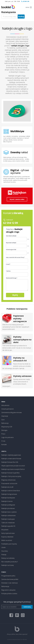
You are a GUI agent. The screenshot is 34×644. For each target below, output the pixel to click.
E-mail (8, 264)
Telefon (8, 271)
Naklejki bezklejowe (8, 498)
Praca (3, 434)
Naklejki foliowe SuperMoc (11, 473)
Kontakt (4, 444)
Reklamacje (5, 586)
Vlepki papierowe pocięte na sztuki (13, 466)
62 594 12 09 (26, 1)
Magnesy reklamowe (8, 480)
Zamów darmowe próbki (10, 579)
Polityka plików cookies (9, 593)
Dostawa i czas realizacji (10, 583)
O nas (3, 441)
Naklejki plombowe (8, 508)
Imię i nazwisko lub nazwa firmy (15, 257)
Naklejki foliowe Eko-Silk (10, 462)
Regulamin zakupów (8, 590)
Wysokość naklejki (11, 243)
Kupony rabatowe (7, 537)
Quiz (3, 420)
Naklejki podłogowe (8, 505)
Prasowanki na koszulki (9, 483)
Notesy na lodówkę (8, 558)
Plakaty (4, 555)
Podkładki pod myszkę (9, 544)
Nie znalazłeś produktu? (10, 562)
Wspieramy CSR (7, 427)
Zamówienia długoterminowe (12, 412)
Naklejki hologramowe (9, 494)
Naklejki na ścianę (7, 565)
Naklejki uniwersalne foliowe (11, 459)
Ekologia (4, 430)
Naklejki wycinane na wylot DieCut (13, 469)
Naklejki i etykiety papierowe (11, 455)
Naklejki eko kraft (7, 487)
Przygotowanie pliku (8, 576)
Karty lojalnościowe (8, 533)
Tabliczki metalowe (8, 523)
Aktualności (5, 405)
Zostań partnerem (8, 409)
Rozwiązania (9, 12)
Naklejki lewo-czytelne (9, 512)
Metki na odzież (7, 540)
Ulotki (3, 547)
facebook (11, 615)
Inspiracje (5, 416)
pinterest (17, 615)
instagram (23, 615)
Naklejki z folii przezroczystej (11, 476)
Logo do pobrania (7, 437)
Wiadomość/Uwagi (12, 278)
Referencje (5, 423)
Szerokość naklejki (11, 236)
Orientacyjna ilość (11, 250)
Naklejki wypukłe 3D (8, 526)
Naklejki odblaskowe (8, 515)
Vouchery (5, 551)
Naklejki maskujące (8, 519)
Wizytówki (5, 530)
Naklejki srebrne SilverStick (11, 491)
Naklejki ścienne (7, 501)
